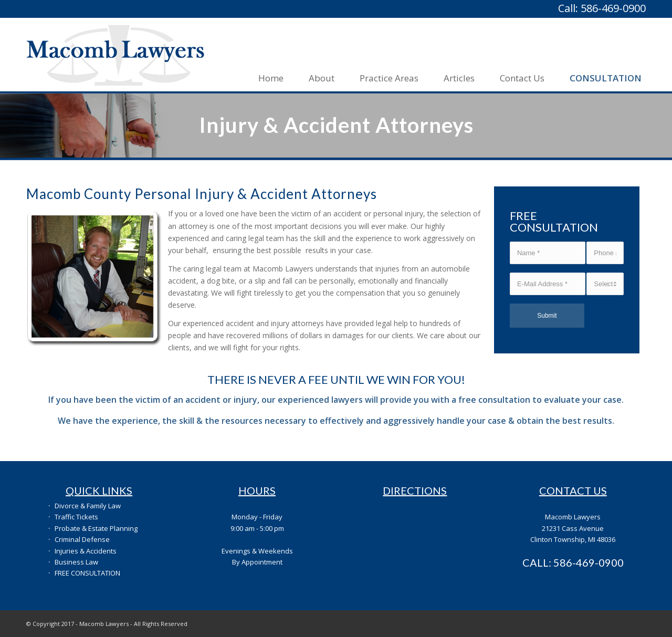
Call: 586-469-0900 (602, 8)
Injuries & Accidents (86, 551)
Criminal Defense (82, 539)
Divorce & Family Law (88, 506)
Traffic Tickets (76, 517)
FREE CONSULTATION (87, 573)
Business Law (76, 562)
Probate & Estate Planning (96, 528)
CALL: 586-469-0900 (573, 562)
